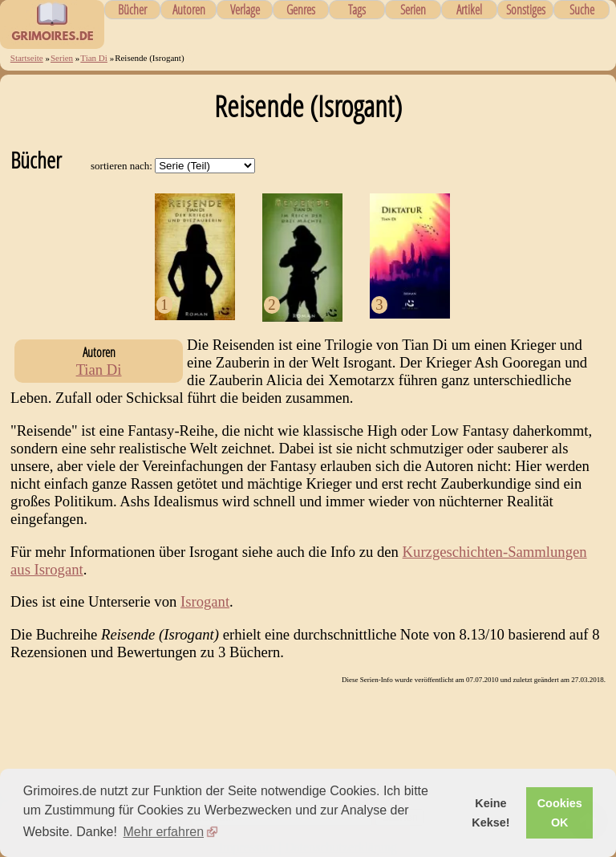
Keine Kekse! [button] (490, 813)
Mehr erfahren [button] (164, 832)
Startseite (27, 58)
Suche (582, 10)
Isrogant (205, 601)
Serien (413, 10)
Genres (301, 10)
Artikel (469, 10)
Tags (357, 10)
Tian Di (94, 58)
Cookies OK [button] (560, 813)
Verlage (245, 10)
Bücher (132, 10)
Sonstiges (526, 10)
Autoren (189, 10)
